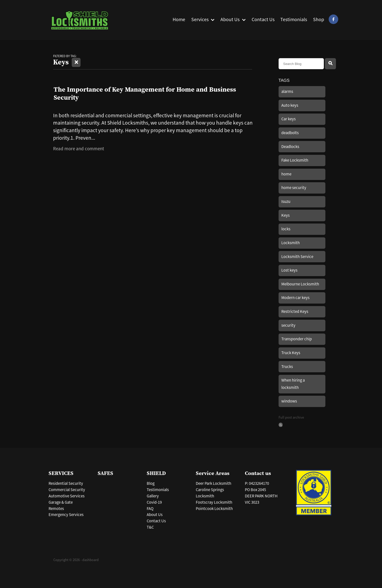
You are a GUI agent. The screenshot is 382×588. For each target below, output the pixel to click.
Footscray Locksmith (214, 502)
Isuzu (286, 201)
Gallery (153, 496)
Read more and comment (79, 149)
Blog (151, 483)
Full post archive (291, 417)
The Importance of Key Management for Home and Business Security (145, 93)
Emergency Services (66, 515)
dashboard (90, 560)
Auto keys (290, 105)
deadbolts (290, 133)
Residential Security (66, 483)
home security (294, 188)
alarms (287, 91)
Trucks (287, 367)
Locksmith (291, 243)
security (288, 325)
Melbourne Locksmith (300, 284)
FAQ (150, 509)
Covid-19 (154, 502)
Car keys (289, 119)
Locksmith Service (297, 257)
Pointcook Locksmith (214, 509)
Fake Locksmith (295, 160)
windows (289, 401)
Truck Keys (291, 353)
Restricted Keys (295, 311)
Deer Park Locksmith (214, 483)
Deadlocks (290, 147)
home (286, 174)
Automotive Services (67, 496)
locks (286, 229)
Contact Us (156, 521)
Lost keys (289, 270)
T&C (150, 527)
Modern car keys (295, 298)
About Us (155, 515)
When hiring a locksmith (293, 384)
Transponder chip (297, 339)
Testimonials (158, 490)
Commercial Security (67, 490)
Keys (285, 215)
